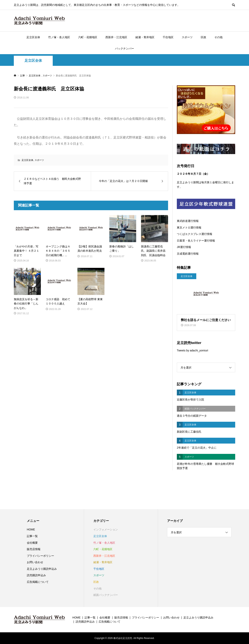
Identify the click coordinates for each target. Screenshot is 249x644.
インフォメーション (106, 529)
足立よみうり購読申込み (42, 569)
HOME (31, 529)
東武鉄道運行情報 (188, 221)
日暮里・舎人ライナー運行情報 (196, 241)
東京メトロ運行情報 (189, 228)
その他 (218, 37)
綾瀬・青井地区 (145, 37)
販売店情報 (34, 549)
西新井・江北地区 (116, 37)
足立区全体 (33, 37)
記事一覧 (32, 536)
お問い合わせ (35, 562)
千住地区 (168, 37)
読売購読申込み (36, 575)
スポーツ (187, 37)
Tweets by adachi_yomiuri (192, 350)
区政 (203, 37)
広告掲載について (38, 582)
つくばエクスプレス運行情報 (195, 234)
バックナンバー (124, 49)
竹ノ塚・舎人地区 (59, 37)
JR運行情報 (184, 247)
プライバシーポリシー (40, 556)
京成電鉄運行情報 (188, 254)
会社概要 (32, 543)
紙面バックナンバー (106, 595)
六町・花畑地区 (88, 37)
